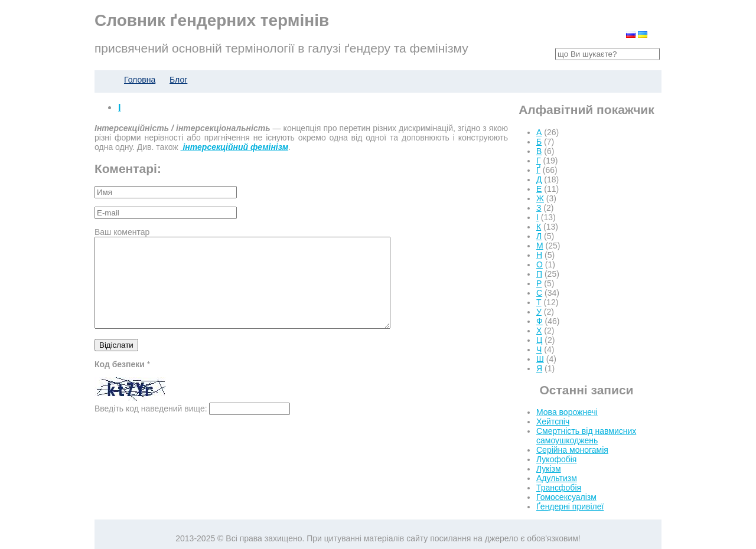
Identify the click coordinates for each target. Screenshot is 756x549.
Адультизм (557, 478)
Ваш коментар (122, 232)
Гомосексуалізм (566, 497)
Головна (140, 80)
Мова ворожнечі (567, 412)
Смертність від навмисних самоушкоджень (586, 436)
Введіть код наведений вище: (151, 426)
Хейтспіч (553, 421)
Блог (178, 80)
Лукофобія (556, 459)
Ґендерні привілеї (570, 506)
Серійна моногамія (572, 450)
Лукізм (549, 469)
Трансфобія (559, 488)
